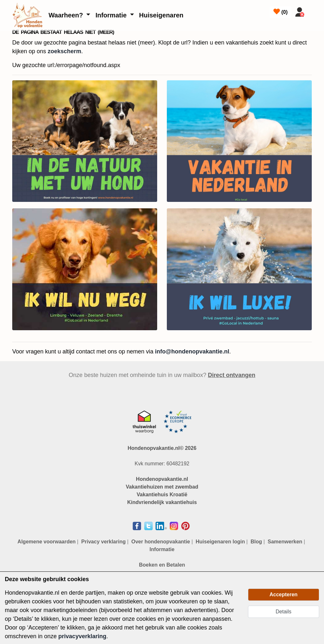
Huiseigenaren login (220, 542)
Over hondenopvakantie (161, 542)
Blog (256, 542)
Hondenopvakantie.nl (162, 479)
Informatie (112, 15)
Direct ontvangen (232, 375)
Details (284, 612)
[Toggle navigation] (315, 11)
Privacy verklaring (103, 542)
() (281, 12)
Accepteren (284, 594)
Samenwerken (285, 542)
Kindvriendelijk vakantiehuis (162, 502)
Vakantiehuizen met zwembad (162, 487)
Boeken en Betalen (162, 565)
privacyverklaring (82, 636)
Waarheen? (67, 15)
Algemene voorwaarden (47, 542)
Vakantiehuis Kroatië (162, 495)
